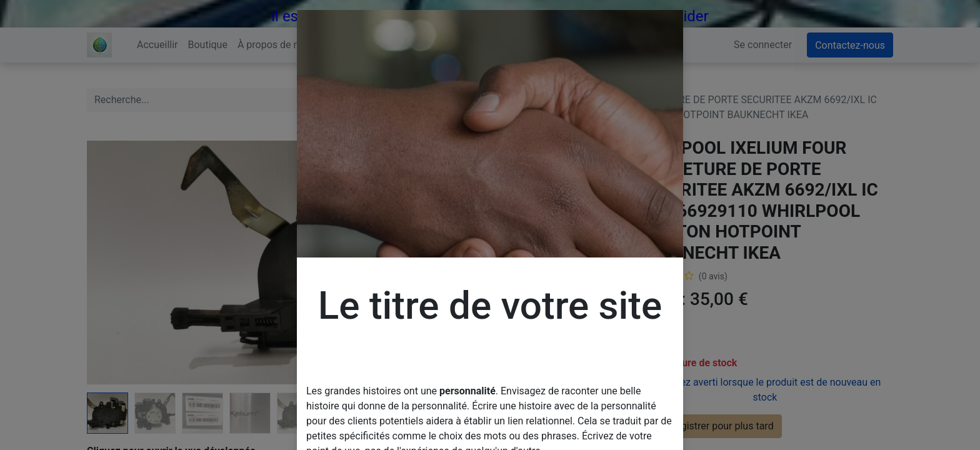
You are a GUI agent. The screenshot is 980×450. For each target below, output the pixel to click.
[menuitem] (157, 45)
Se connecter (763, 45)
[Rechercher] (467, 100)
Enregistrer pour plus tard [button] (709, 426)
